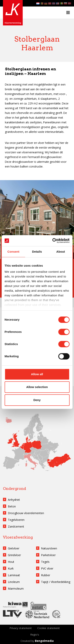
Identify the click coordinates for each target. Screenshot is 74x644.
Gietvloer (14, 548)
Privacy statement (21, 628)
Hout (11, 562)
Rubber (46, 575)
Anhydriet (14, 500)
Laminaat (14, 575)
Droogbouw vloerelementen (26, 513)
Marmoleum (16, 589)
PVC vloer (47, 568)
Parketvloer (48, 555)
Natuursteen (49, 548)
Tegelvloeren (16, 520)
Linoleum (14, 582)
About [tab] (61, 252)
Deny (37, 400)
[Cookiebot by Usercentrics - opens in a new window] (53, 241)
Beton (12, 506)
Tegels (45, 562)
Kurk (11, 568)
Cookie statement (49, 628)
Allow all (37, 374)
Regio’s (35, 634)
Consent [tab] (13, 252)
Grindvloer (14, 555)
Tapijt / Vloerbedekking (56, 582)
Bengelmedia (44, 641)
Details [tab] (37, 252)
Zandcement (16, 526)
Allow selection (37, 387)
